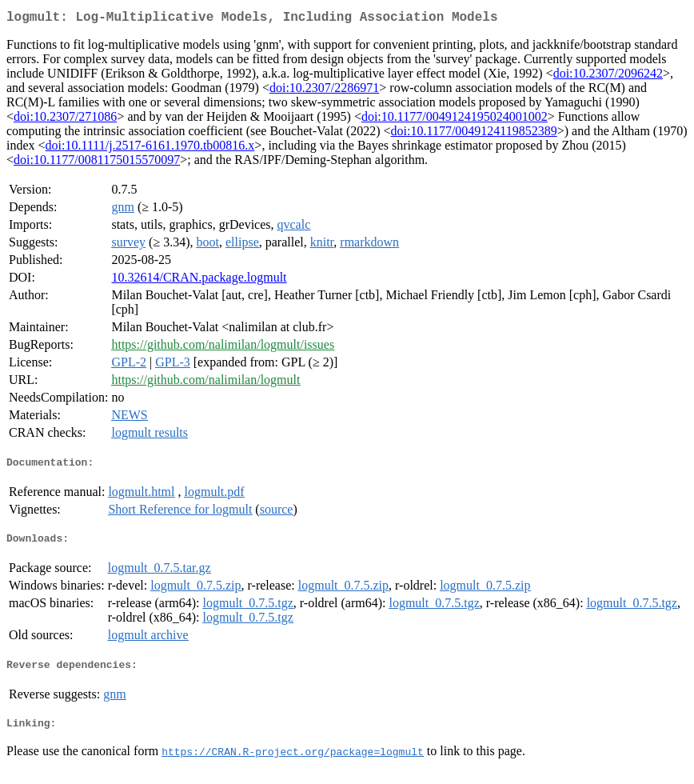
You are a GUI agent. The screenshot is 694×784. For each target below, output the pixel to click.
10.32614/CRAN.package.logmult (199, 280)
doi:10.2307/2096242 (608, 76)
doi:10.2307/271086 (65, 120)
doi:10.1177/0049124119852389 (474, 134)
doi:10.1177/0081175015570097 (97, 163)
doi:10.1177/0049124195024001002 (455, 120)
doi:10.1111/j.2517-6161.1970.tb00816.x (150, 148)
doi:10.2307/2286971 (324, 91)
